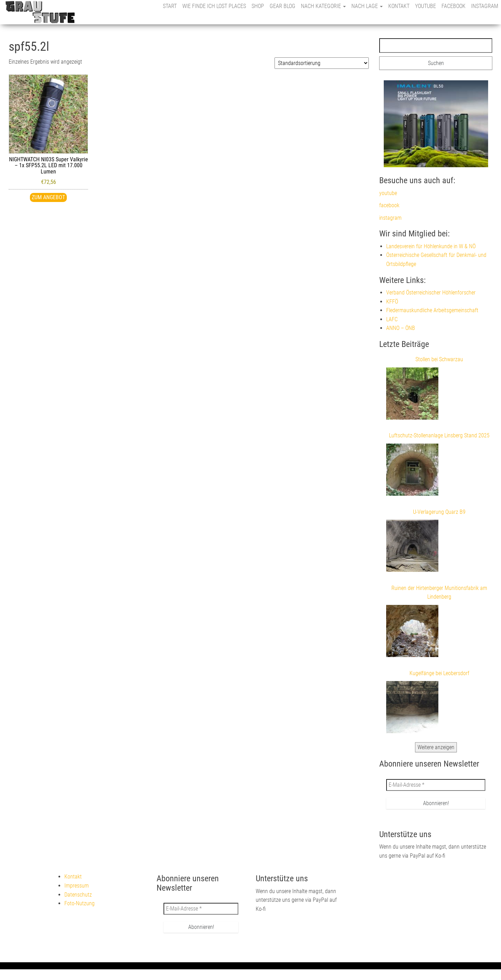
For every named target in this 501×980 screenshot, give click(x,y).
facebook (454, 6)
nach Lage (367, 6)
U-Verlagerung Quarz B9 (439, 512)
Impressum (77, 886)
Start (170, 6)
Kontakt (399, 6)
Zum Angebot (48, 197)
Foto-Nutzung (79, 903)
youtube (426, 6)
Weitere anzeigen (436, 747)
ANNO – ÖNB (401, 328)
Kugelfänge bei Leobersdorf (439, 673)
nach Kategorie (323, 6)
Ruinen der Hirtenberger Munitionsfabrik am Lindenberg (439, 593)
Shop (258, 6)
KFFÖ (392, 302)
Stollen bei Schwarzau (439, 359)
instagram (485, 6)
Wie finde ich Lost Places (214, 6)
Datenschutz (78, 895)
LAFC (392, 319)
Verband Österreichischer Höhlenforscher (431, 293)
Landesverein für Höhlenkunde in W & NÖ (431, 246)
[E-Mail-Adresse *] (436, 785)
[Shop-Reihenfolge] (322, 63)
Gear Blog (283, 6)
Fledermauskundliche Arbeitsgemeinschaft (432, 310)
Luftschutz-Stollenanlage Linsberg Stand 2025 (439, 435)
